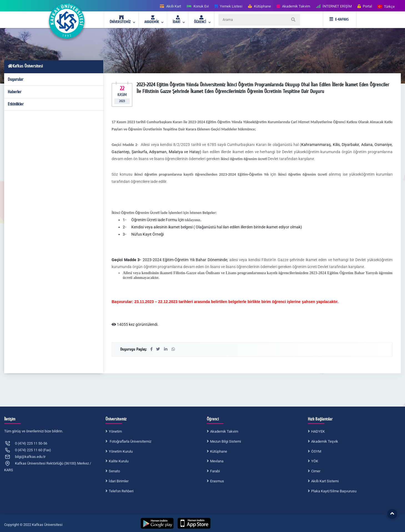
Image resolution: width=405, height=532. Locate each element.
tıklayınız (193, 220)
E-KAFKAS (339, 19)
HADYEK (318, 431)
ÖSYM (316, 451)
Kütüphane (219, 451)
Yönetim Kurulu (121, 451)
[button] (386, 6)
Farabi (215, 471)
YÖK (315, 461)
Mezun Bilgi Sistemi (226, 441)
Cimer (316, 471)
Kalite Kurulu (119, 461)
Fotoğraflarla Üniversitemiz (130, 441)
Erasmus (217, 481)
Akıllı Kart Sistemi (325, 481)
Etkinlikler (16, 104)
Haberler (15, 92)
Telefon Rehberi (121, 491)
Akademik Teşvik (325, 441)
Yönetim (115, 431)
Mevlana (217, 461)
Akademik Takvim (224, 431)
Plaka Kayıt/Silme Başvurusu (334, 491)
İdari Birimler (119, 481)
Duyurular (16, 79)
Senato (114, 471)
